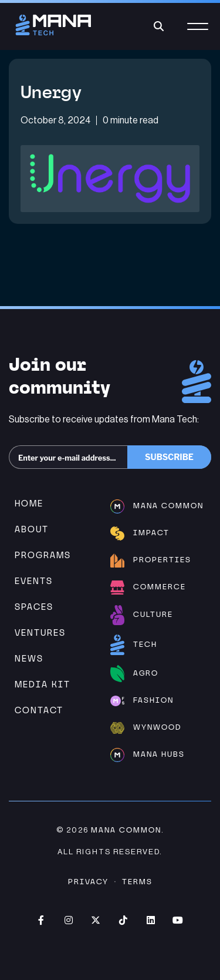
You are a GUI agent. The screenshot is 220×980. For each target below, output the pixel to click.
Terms (137, 882)
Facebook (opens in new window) (41, 920)
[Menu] (198, 33)
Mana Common (126, 830)
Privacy (88, 882)
